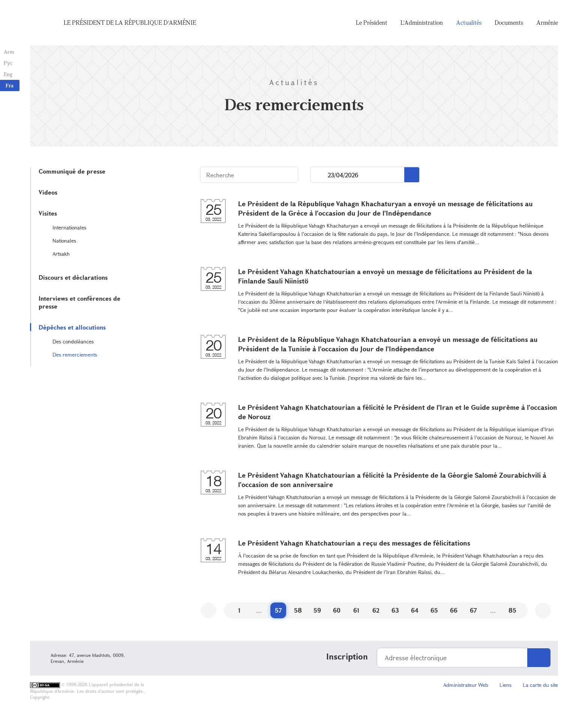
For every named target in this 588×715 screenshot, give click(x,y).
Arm (9, 52)
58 (298, 610)
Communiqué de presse (72, 171)
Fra (10, 85)
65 (434, 610)
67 (473, 610)
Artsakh (61, 254)
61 (356, 610)
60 (337, 610)
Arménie (547, 22)
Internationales (69, 227)
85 (512, 610)
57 (278, 610)
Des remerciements (75, 355)
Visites (48, 213)
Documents (509, 22)
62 (376, 610)
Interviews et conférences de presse (79, 302)
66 (454, 610)
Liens (505, 685)
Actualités (469, 22)
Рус (8, 63)
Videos (48, 192)
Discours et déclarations (73, 277)
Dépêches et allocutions (72, 327)
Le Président (372, 22)
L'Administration (422, 22)
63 (395, 610)
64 (415, 610)
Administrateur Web (466, 685)
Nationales (64, 241)
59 (317, 610)
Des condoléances (73, 341)
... (319, 175)
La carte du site (540, 685)
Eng (8, 74)
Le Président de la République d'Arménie (130, 22)
